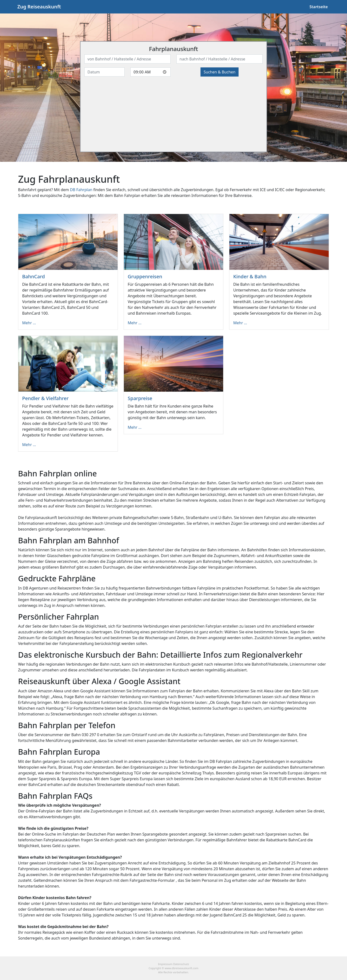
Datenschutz (181, 964)
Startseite (319, 7)
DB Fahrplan (81, 190)
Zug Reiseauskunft (39, 7)
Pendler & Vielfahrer (45, 398)
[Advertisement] (173, 114)
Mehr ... (29, 323)
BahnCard (33, 276)
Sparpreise (140, 398)
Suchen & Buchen (220, 72)
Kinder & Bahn (250, 276)
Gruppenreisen (145, 276)
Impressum (165, 964)
